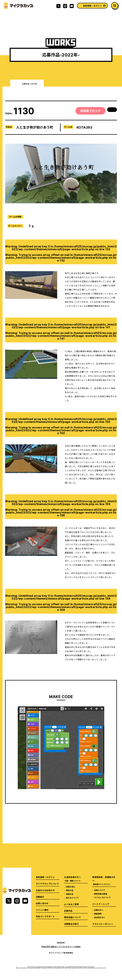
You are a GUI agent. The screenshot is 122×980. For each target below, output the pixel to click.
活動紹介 (40, 897)
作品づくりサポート (45, 916)
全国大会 (70, 894)
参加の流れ (71, 887)
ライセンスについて (102, 897)
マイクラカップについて (47, 884)
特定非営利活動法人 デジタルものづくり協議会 (61, 947)
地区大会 (70, 890)
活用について (100, 890)
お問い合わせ (42, 903)
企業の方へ (99, 910)
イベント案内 (42, 910)
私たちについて (72, 898)
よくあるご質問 (71, 904)
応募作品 (68, 911)
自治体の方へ (100, 917)
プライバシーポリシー (103, 924)
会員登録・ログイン (92, 6)
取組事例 (98, 914)
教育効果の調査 (101, 894)
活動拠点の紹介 (71, 924)
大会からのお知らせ (45, 890)
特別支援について (72, 917)
